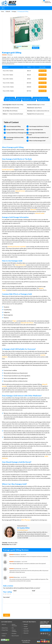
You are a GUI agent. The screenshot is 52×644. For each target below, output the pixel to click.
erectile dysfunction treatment (17, 247)
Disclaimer (14, 634)
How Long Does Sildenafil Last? (13, 100)
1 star (4, 594)
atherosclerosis (28, 206)
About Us (4, 624)
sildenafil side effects (27, 323)
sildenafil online (40, 213)
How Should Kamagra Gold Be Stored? (39, 137)
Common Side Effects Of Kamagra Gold (16, 133)
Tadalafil (26, 627)
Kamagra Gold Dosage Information (15, 130)
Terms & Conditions (14, 631)
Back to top (49, 634)
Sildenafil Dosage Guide (29, 100)
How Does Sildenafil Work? (40, 98)
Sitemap (4, 636)
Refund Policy (5, 628)
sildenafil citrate (20, 191)
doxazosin (17, 437)
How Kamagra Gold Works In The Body (39, 126)
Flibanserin (26, 633)
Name (15, 591)
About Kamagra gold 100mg (13, 126)
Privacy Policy (5, 630)
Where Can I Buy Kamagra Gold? (37, 141)
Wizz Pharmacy (26, 520)
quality (44, 464)
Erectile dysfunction (8, 170)
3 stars (8, 594)
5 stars (11, 594)
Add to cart (43, 71)
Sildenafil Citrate (10, 98)
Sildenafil (33, 210)
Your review (7, 597)
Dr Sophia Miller (24, 528)
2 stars (6, 594)
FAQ (13, 628)
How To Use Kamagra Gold (36, 130)
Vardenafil (26, 629)
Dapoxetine (26, 631)
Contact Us (4, 634)
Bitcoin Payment (15, 636)
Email (34, 591)
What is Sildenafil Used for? (24, 98)
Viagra (14, 321)
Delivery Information (14, 625)
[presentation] (13, 609)
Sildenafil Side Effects (43, 100)
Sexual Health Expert (23, 530)
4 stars (10, 594)
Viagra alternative (20, 265)
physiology (8, 180)
